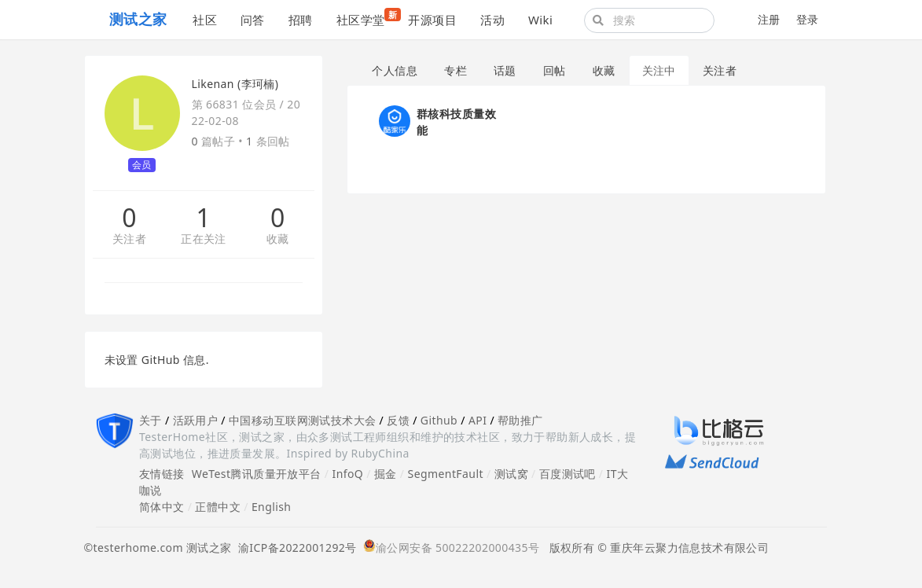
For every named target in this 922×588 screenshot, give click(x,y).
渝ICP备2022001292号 (294, 548)
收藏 (278, 239)
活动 (492, 20)
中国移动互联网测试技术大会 (302, 420)
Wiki (540, 20)
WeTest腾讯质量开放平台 (257, 474)
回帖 (555, 70)
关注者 (129, 239)
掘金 (386, 474)
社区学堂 (367, 18)
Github (439, 420)
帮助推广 (520, 420)
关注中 (659, 70)
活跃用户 (196, 420)
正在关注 (204, 239)
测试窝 (511, 474)
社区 (205, 20)
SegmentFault (446, 474)
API (478, 420)
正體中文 (218, 507)
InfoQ (347, 474)
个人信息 (395, 70)
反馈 (398, 420)
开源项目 (432, 20)
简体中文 (162, 507)
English (272, 507)
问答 (253, 20)
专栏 (455, 70)
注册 (769, 19)
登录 (808, 19)
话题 (505, 70)
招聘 (301, 20)
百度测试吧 (568, 474)
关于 (151, 420)
